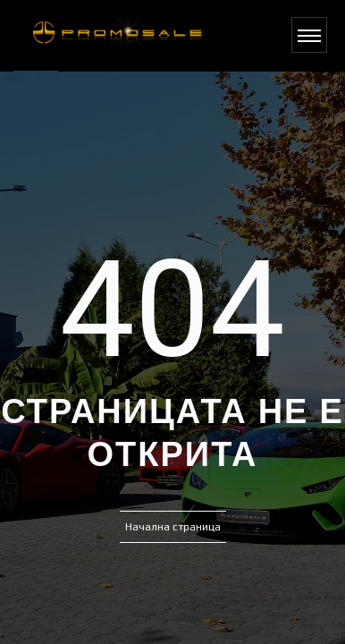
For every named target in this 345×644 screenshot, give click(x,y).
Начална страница (173, 527)
